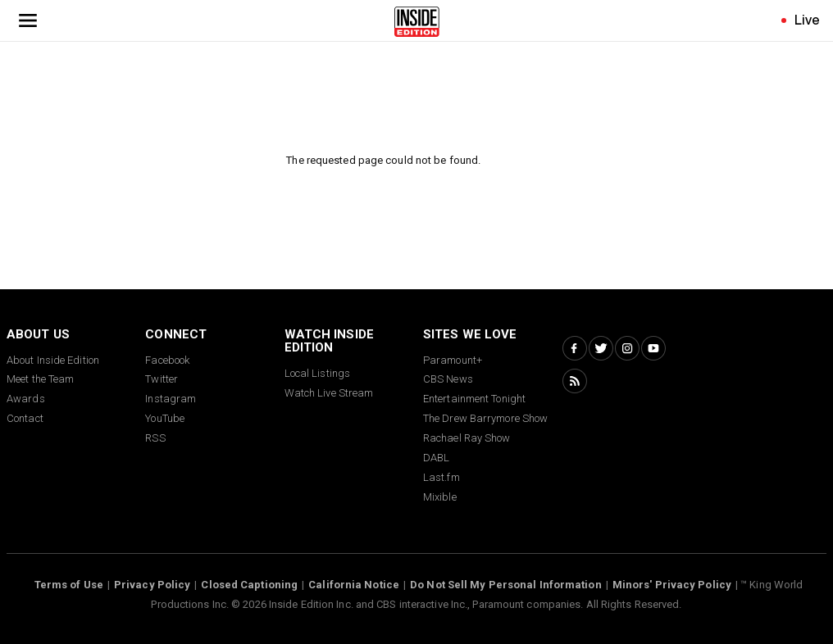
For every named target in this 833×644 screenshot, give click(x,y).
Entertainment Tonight (474, 399)
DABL (436, 458)
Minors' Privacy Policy (672, 585)
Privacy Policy (152, 585)
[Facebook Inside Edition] (575, 348)
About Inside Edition (53, 360)
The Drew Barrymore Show (485, 418)
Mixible (440, 497)
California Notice (354, 585)
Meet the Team (40, 379)
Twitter (162, 379)
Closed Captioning (249, 585)
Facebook (167, 360)
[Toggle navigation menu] (28, 20)
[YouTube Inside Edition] (653, 348)
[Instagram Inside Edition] (627, 348)
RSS (155, 438)
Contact (25, 418)
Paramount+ (453, 360)
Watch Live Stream (329, 393)
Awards (26, 399)
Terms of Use (69, 585)
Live (807, 20)
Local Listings (317, 373)
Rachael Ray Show (467, 438)
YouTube (165, 418)
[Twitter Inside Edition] (601, 348)
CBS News (448, 379)
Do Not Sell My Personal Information (506, 585)
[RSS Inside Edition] (575, 381)
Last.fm (442, 477)
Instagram (171, 399)
